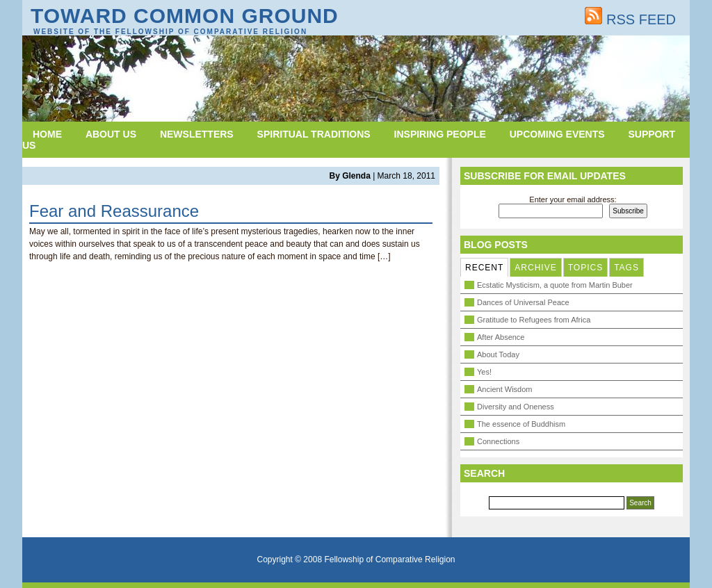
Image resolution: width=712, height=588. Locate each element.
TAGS (626, 268)
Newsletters (197, 134)
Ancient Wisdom (504, 389)
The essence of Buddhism (521, 424)
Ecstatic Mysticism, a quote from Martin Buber (555, 285)
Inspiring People (440, 134)
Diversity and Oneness (516, 407)
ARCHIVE (535, 268)
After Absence (501, 337)
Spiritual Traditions (314, 134)
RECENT (484, 268)
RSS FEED (630, 19)
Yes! (484, 372)
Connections (498, 441)
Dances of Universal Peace (523, 302)
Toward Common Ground (185, 16)
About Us (111, 134)
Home (47, 134)
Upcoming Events (557, 134)
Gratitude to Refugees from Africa (534, 320)
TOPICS (585, 268)
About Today (498, 354)
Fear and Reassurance (114, 211)
